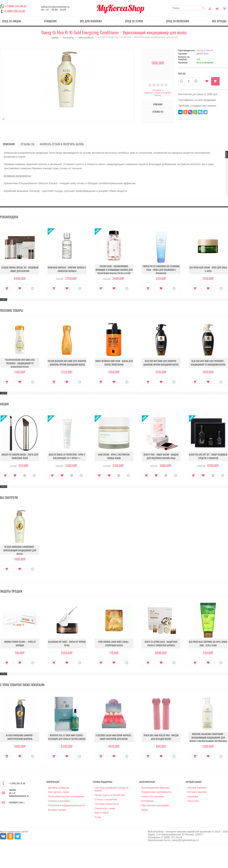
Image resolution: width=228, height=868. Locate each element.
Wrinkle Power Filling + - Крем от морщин (20, 643)
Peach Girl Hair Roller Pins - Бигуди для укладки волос (161, 737)
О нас (98, 817)
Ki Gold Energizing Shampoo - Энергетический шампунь (20, 737)
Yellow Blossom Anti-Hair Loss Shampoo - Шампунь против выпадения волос (67, 363)
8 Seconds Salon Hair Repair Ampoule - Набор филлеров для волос (114, 737)
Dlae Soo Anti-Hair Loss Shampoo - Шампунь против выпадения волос (161, 363)
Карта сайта (102, 813)
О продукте (33, 288)
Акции (144, 810)
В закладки (207, 81)
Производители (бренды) (155, 788)
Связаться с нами (105, 808)
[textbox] (189, 8)
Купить (215, 81)
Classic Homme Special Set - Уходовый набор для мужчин (20, 269)
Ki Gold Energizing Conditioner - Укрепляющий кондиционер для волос (20, 550)
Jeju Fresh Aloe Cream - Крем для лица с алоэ (208, 269)
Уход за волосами (178, 21)
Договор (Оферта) (59, 788)
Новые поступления (153, 796)
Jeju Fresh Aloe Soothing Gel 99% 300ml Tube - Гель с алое (208, 643)
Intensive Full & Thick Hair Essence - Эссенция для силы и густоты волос (67, 737)
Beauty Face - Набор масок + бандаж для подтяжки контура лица (161, 456)
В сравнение (25, 475)
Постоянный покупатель (210, 8)
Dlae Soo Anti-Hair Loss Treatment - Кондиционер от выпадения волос (208, 363)
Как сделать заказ (59, 792)
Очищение (50, 21)
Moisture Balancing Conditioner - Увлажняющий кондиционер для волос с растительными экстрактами (208, 738)
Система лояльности (107, 804)
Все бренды (68, 37)
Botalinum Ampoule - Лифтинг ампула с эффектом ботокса (67, 269)
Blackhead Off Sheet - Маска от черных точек (67, 643)
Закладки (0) (217, 8)
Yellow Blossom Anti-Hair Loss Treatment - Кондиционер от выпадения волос (20, 363)
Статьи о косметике (106, 799)
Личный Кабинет (197, 788)
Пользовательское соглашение (66, 796)
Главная (55, 37)
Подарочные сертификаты (156, 792)
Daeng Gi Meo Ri (86, 37)
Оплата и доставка (59, 801)
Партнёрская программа (155, 805)
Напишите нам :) (17, 802)
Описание (158, 104)
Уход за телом (134, 21)
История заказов (197, 792)
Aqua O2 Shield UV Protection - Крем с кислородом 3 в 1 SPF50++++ (67, 456)
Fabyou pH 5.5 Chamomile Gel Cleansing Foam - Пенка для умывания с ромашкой (161, 270)
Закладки (193, 796)
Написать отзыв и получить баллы (158, 94)
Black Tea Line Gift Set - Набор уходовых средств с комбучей (208, 456)
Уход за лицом (12, 21)
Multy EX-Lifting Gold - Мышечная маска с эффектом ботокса (161, 643)
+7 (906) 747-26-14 (16, 6)
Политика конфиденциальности (67, 805)
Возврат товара (57, 810)
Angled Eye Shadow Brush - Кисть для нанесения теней (20, 456)
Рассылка (193, 801)
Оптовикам (147, 801)
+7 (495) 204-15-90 (14, 11)
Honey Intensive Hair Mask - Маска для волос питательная (114, 363)
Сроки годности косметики (110, 795)
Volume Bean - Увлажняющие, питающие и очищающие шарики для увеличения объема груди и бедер (114, 270)
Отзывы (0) (158, 112)
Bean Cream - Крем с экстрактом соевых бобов (114, 456)
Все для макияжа (91, 21)
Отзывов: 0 (158, 90)
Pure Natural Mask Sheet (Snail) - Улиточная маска (114, 643)
